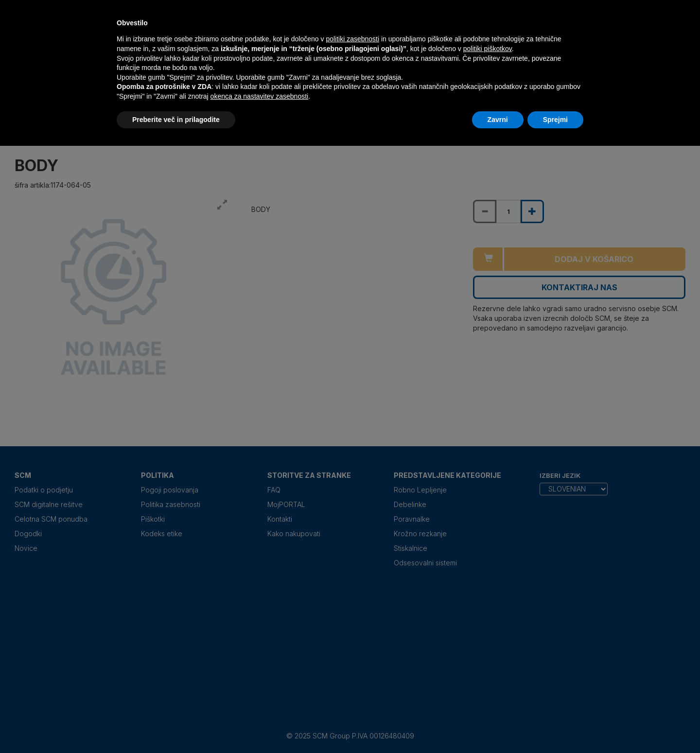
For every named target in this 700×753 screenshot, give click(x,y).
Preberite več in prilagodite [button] (176, 120)
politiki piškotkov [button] (488, 49)
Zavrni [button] (498, 120)
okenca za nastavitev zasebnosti (260, 96)
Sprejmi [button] (555, 120)
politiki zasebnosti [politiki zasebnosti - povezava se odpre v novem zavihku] (352, 39)
